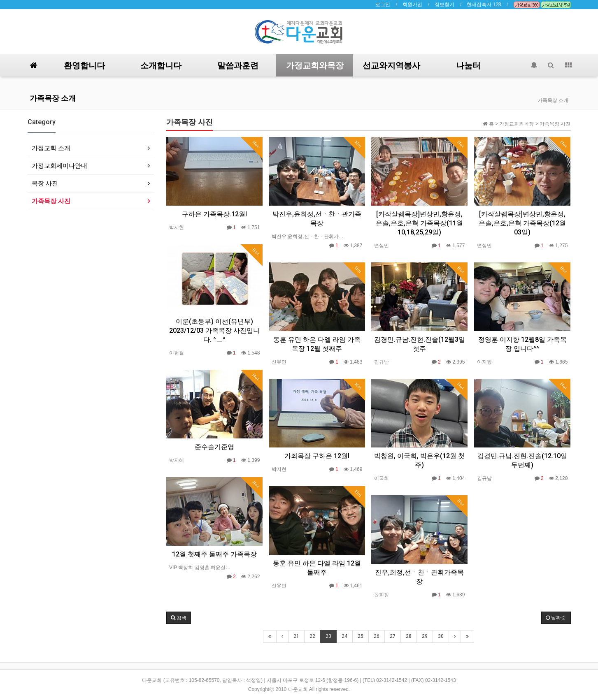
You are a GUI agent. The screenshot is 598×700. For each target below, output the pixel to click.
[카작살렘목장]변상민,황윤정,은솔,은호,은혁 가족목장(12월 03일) (522, 223)
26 (377, 636)
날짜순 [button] (556, 618)
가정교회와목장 (315, 65)
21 (296, 636)
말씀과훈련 (238, 65)
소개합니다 (161, 65)
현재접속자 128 (484, 5)
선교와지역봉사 (391, 65)
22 (312, 636)
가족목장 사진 (51, 201)
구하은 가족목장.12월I (214, 214)
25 (361, 636)
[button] (179, 618)
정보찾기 (444, 5)
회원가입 (412, 5)
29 (425, 636)
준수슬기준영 (214, 447)
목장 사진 (45, 183)
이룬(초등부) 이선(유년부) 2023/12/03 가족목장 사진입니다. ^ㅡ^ (214, 330)
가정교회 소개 (51, 148)
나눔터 (468, 65)
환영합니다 (84, 65)
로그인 (383, 5)
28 (409, 636)
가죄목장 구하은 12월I (317, 456)
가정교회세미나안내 (59, 166)
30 (441, 636)
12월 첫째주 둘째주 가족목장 (214, 554)
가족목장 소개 (53, 98)
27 (393, 636)
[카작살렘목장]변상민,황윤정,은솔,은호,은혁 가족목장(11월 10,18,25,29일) (419, 223)
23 (328, 636)
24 (344, 636)
